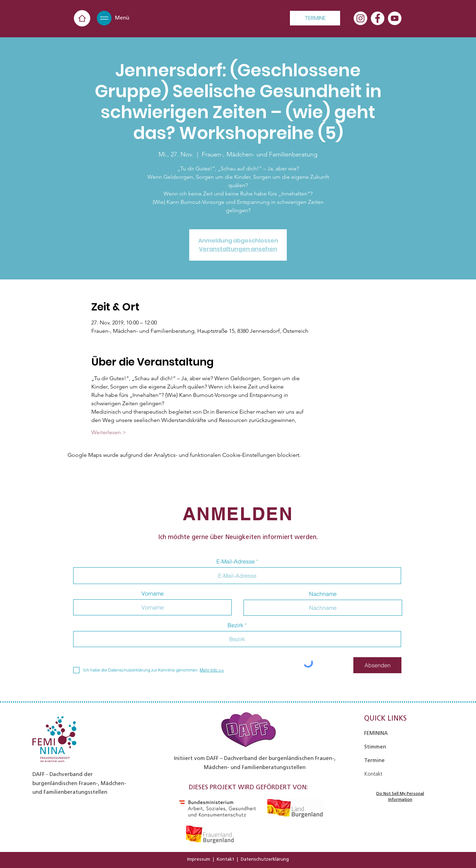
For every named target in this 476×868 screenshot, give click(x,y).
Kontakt (225, 859)
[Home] (82, 18)
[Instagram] (360, 18)
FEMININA (376, 733)
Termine (374, 760)
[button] (104, 18)
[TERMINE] (315, 18)
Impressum (199, 859)
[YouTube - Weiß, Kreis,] (395, 18)
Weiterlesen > (109, 432)
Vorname (153, 593)
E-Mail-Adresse (236, 561)
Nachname (323, 594)
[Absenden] (377, 665)
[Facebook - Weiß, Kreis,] (378, 18)
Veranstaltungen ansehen (238, 249)
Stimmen (375, 747)
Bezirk (235, 625)
